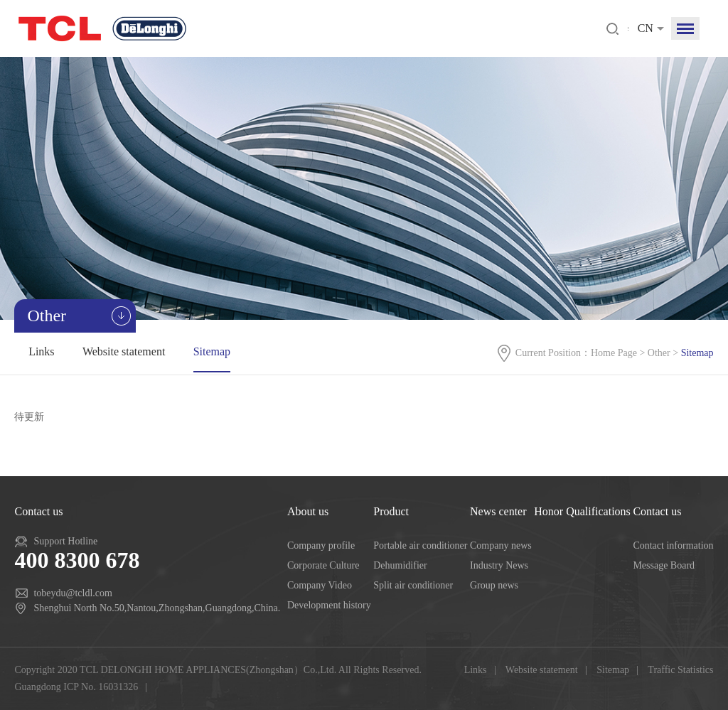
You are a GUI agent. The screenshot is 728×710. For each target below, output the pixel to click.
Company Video (320, 585)
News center (498, 511)
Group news (494, 585)
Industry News (499, 565)
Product (391, 511)
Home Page (614, 353)
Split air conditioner (413, 585)
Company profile (321, 545)
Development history (329, 605)
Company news (501, 545)
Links (41, 351)
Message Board (664, 565)
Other (659, 353)
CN (646, 28)
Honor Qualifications (582, 511)
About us (308, 511)
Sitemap (212, 351)
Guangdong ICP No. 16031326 (76, 687)
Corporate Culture (323, 565)
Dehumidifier (400, 565)
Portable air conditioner (420, 545)
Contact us (657, 511)
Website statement (124, 351)
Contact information (673, 545)
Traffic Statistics (680, 670)
